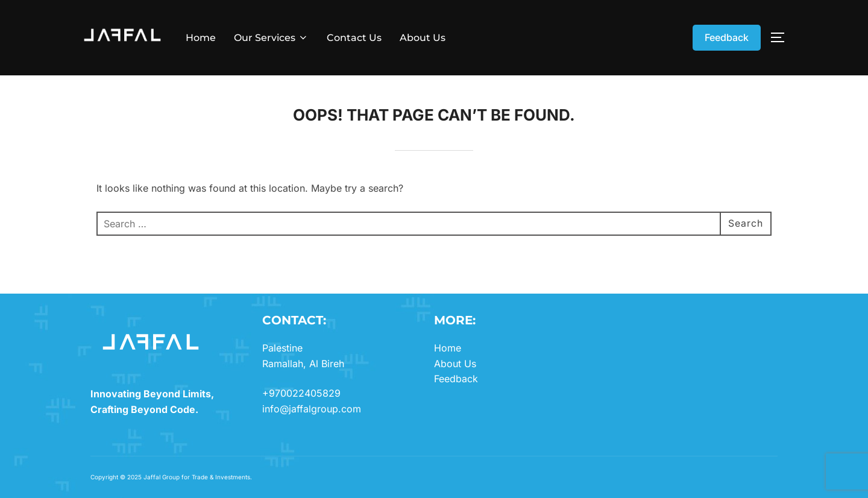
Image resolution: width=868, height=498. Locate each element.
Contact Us (354, 38)
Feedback (727, 37)
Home (201, 38)
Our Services (271, 38)
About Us (423, 38)
